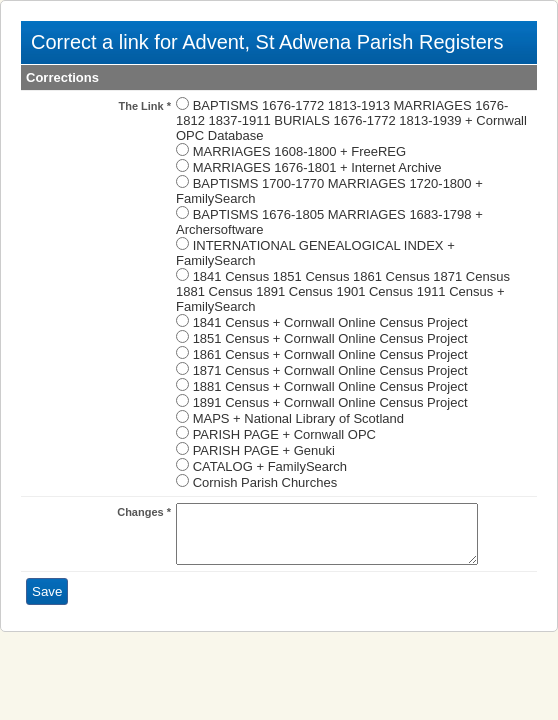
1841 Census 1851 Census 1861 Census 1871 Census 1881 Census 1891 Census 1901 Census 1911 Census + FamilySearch (343, 291)
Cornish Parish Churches (265, 482)
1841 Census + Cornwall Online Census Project (330, 322)
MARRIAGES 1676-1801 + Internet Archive (317, 167)
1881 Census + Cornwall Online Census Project (330, 386)
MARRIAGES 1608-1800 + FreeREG (300, 151)
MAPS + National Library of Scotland (298, 418)
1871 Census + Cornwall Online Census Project (330, 370)
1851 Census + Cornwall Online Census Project (330, 338)
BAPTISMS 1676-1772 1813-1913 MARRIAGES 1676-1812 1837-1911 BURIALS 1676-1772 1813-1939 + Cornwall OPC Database (351, 120)
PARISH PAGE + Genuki (264, 450)
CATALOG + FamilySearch (270, 466)
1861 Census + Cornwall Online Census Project (330, 354)
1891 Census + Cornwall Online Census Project (330, 402)
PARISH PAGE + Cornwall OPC (284, 434)
